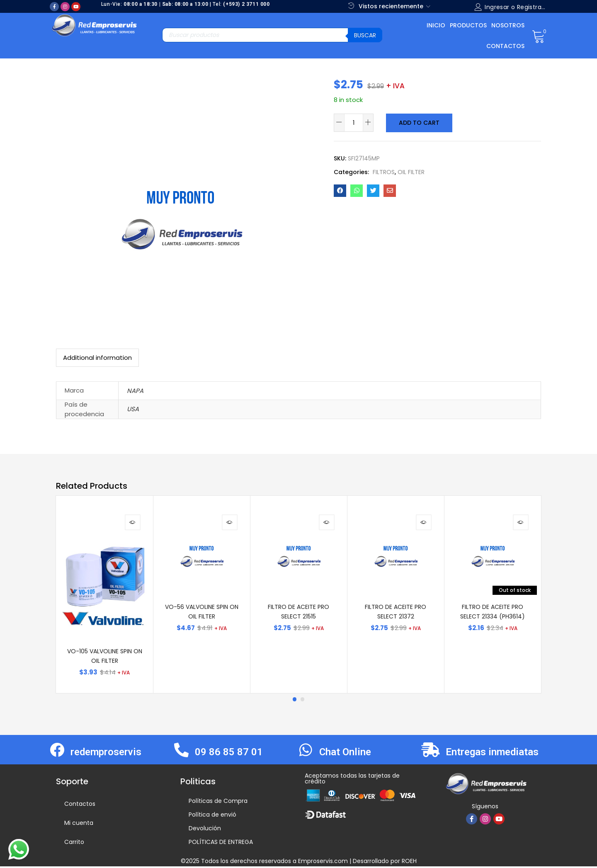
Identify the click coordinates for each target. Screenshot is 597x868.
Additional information (97, 358)
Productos (468, 25)
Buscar (365, 35)
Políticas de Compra (218, 803)
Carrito (74, 844)
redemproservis (106, 754)
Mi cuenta (79, 824)
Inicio (436, 25)
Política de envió (212, 816)
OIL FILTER (411, 172)
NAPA (135, 391)
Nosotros (508, 25)
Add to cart (419, 123)
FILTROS (384, 172)
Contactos (505, 46)
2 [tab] (303, 701)
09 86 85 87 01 (229, 754)
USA (133, 409)
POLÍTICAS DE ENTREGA (221, 844)
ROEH (409, 863)
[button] (538, 36)
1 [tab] (294, 701)
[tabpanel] (104, 595)
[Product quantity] (354, 123)
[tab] (97, 358)
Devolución (205, 830)
